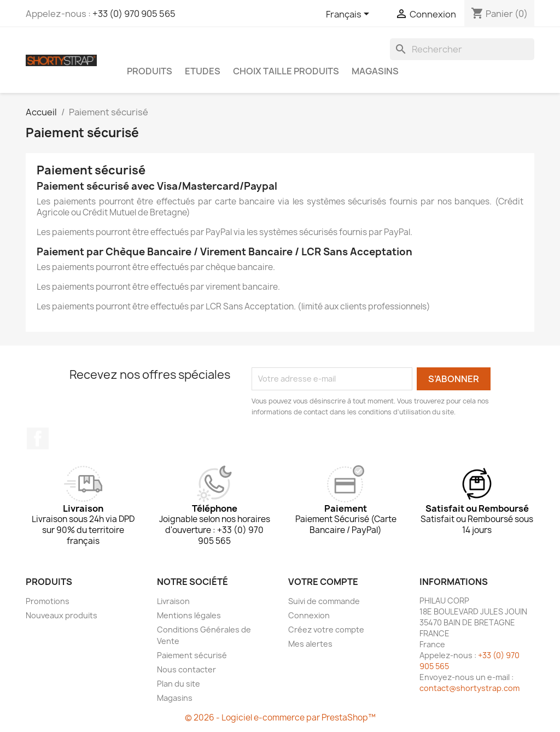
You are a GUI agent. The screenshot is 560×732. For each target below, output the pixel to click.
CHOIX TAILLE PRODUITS (286, 71)
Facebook (38, 438)
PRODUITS (150, 71)
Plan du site (179, 684)
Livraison (173, 601)
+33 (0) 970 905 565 (134, 14)
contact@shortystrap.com (469, 688)
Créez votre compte (326, 629)
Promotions (48, 601)
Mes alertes (310, 644)
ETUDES (203, 71)
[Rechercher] (462, 49)
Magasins (375, 71)
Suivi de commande (324, 601)
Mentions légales (189, 615)
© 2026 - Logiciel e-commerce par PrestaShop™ (280, 718)
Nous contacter (186, 669)
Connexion (309, 615)
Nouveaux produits (62, 615)
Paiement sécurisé (192, 655)
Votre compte (323, 582)
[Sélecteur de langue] (349, 15)
